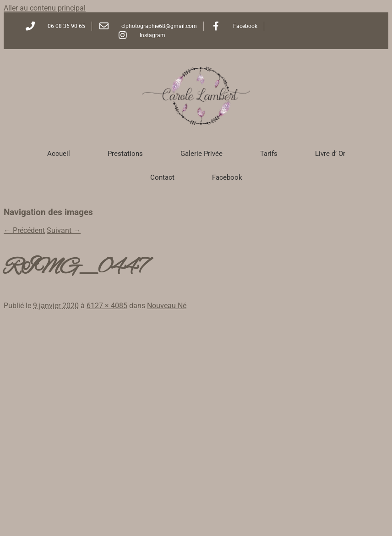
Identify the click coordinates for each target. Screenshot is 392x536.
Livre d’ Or (330, 154)
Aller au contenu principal (45, 8)
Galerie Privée (201, 154)
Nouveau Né (167, 306)
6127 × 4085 (107, 306)
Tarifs (269, 154)
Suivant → (64, 230)
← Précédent (24, 230)
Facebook (227, 177)
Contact (162, 177)
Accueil (59, 154)
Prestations (125, 154)
